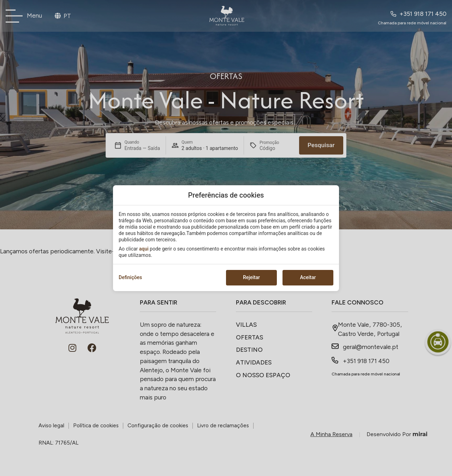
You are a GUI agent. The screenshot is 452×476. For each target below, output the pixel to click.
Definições (130, 277)
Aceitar (308, 277)
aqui (144, 249)
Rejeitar (251, 277)
